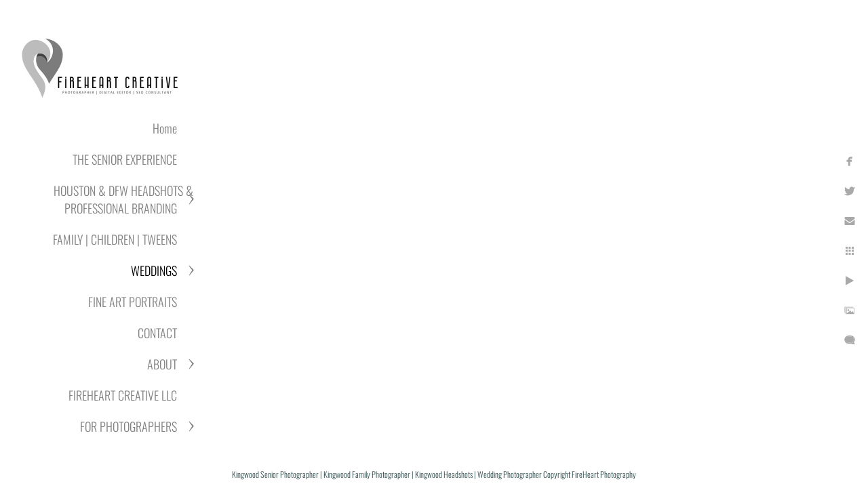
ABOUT (162, 364)
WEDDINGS (154, 270)
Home (165, 128)
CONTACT (157, 333)
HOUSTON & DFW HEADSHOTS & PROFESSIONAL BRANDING (123, 199)
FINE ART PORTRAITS (133, 302)
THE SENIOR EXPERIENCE (125, 159)
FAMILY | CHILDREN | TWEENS (115, 239)
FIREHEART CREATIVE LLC (123, 395)
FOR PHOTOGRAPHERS (129, 426)
